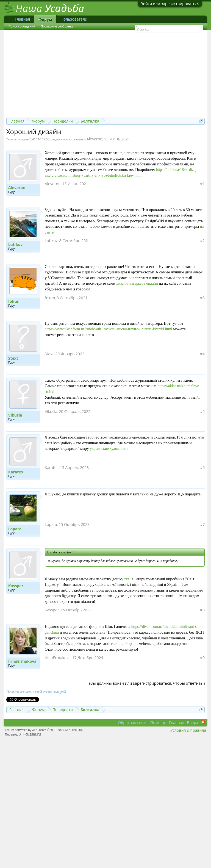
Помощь (158, 723)
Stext (13, 358)
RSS (203, 722)
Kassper (16, 586)
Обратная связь (133, 723)
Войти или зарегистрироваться (170, 4)
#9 (202, 658)
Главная (23, 19)
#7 (202, 525)
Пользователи (74, 19)
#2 (202, 241)
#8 (202, 610)
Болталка (39, 139)
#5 (202, 412)
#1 (202, 184)
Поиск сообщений (22, 26)
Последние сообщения (58, 26)
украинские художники (109, 449)
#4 (202, 354)
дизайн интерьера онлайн (137, 283)
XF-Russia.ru (30, 734)
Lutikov (16, 245)
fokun (14, 301)
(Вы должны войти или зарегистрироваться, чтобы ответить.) (147, 683)
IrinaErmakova (22, 661)
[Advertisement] (106, 76)
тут (127, 579)
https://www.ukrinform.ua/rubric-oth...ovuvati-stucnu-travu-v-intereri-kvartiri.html (109, 329)
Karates (16, 472)
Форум (45, 19)
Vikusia (15, 415)
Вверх (192, 723)
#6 (202, 468)
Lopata (15, 529)
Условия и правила (188, 730)
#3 (202, 298)
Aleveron (95, 139)
